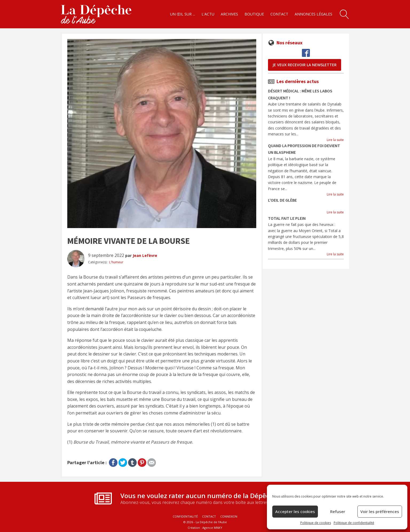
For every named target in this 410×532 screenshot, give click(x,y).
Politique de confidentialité (354, 523)
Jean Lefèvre (145, 255)
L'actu (208, 14)
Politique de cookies (316, 523)
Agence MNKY (212, 528)
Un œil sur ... (183, 14)
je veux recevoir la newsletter (305, 65)
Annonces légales (314, 14)
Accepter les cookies (295, 511)
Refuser (338, 511)
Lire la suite (335, 140)
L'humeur (116, 262)
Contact (279, 14)
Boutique (254, 14)
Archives (229, 14)
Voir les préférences (380, 511)
